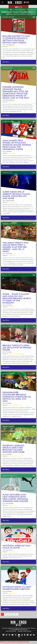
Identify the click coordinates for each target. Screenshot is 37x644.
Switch (21, 405)
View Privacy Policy (11, 631)
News (24, 354)
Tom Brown (9, 151)
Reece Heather (10, 503)
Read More (6, 62)
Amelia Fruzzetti (10, 201)
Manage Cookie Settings (25, 631)
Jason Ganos (9, 254)
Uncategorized (12, 47)
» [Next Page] (17, 614)
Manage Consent (23, 642)
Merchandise (19, 354)
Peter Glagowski (31, 10)
